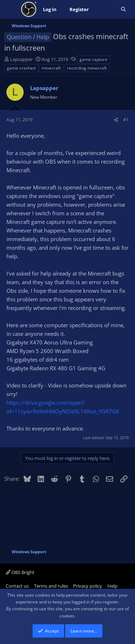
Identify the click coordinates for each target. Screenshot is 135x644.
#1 (126, 120)
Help (112, 586)
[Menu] (11, 9)
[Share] (116, 120)
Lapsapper (21, 59)
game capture (93, 59)
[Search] (123, 10)
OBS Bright (20, 572)
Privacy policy (88, 586)
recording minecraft (87, 68)
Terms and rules (51, 586)
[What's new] (105, 10)
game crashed (21, 68)
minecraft (51, 68)
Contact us (17, 586)
